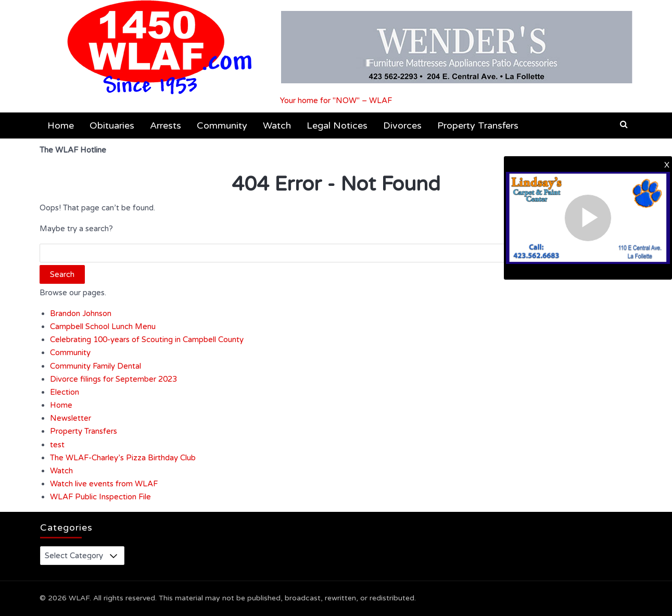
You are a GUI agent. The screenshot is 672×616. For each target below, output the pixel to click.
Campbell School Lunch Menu (103, 326)
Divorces (402, 125)
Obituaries (112, 125)
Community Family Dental (96, 366)
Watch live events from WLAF (104, 484)
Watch (277, 125)
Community (222, 125)
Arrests (166, 125)
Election (65, 392)
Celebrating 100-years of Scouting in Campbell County (147, 340)
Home (61, 125)
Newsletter (71, 418)
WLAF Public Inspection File (100, 497)
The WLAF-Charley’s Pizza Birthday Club (123, 458)
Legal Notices (337, 125)
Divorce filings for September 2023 (113, 379)
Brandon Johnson (81, 313)
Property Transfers (478, 125)
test (57, 445)
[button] (624, 124)
